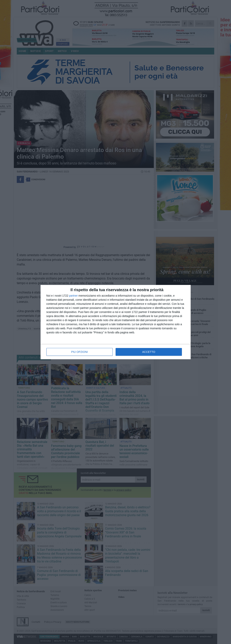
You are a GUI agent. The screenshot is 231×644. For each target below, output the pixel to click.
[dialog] (116, 322)
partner (73, 296)
